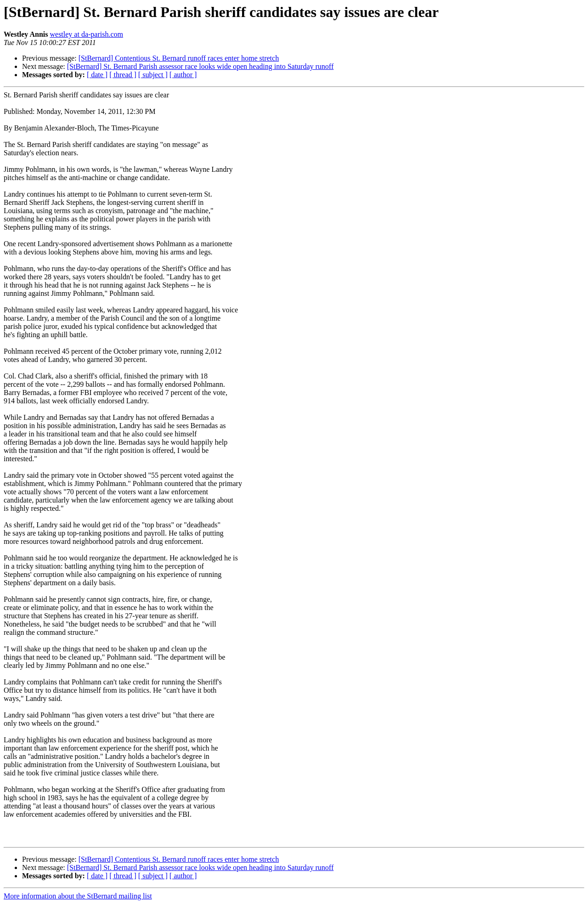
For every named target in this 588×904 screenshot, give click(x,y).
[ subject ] (153, 75)
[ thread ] (123, 75)
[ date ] (97, 75)
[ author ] (183, 75)
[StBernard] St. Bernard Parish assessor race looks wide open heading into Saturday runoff (200, 66)
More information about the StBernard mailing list (78, 896)
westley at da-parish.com (86, 34)
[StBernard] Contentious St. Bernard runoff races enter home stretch (179, 58)
